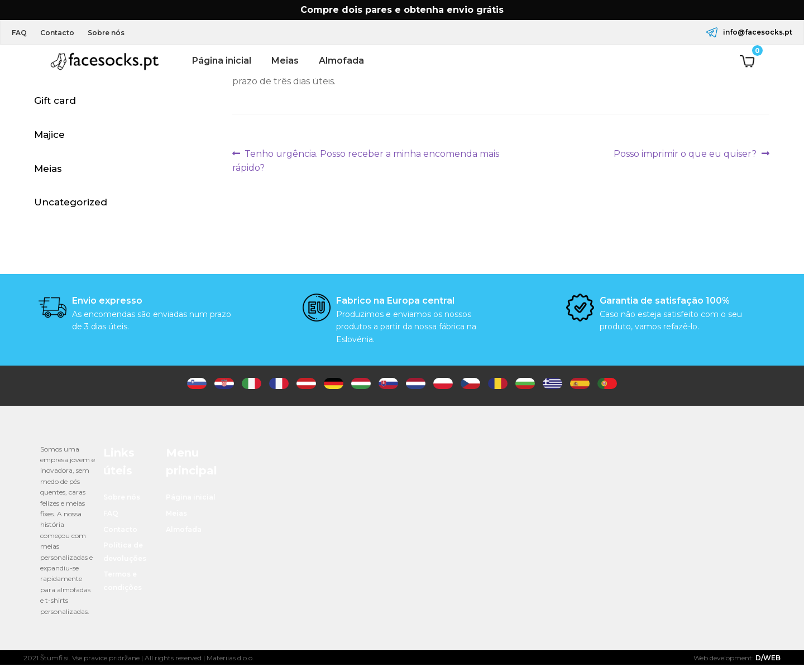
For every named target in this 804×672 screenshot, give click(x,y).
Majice (49, 137)
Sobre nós (114, 33)
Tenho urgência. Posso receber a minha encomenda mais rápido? (366, 160)
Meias (285, 61)
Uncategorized (71, 208)
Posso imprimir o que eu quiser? (685, 154)
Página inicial (222, 61)
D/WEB (768, 665)
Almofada (341, 61)
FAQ (21, 33)
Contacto (62, 33)
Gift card (55, 102)
